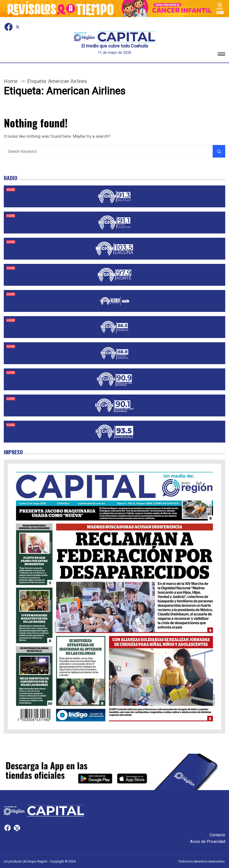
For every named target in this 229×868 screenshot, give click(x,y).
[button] (221, 55)
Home (11, 81)
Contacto (217, 835)
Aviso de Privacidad (208, 841)
